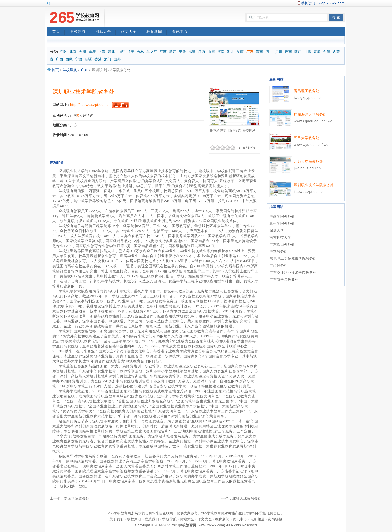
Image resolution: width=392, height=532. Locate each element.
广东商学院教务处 (284, 280)
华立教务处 (279, 251)
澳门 (108, 59)
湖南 (240, 52)
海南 (260, 52)
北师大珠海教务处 (247, 498)
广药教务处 (279, 265)
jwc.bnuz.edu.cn (307, 168)
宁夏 (79, 59)
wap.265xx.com (332, 3)
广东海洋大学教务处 (310, 114)
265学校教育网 (184, 525)
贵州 (279, 52)
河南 (221, 52)
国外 (117, 59)
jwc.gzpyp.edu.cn (308, 98)
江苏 (163, 52)
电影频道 (258, 519)
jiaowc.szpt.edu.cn (309, 192)
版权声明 (134, 519)
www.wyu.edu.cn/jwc (311, 145)
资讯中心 (182, 32)
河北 (112, 52)
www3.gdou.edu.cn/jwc (313, 121)
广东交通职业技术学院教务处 (293, 273)
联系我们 (152, 519)
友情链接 (275, 519)
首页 (59, 32)
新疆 (89, 59)
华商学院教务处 (282, 216)
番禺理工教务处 (307, 91)
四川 (269, 52)
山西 (121, 52)
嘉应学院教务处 (77, 498)
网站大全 (106, 32)
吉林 (140, 52)
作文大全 (131, 32)
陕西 (298, 52)
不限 (63, 52)
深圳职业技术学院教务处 (84, 92)
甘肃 (308, 52)
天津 (83, 52)
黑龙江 (152, 52)
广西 (60, 59)
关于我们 (117, 519)
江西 (202, 52)
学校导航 (80, 32)
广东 (250, 52)
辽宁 (131, 52)
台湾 (327, 52)
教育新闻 (157, 32)
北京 (73, 52)
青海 (317, 52)
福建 (192, 52)
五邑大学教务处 (307, 138)
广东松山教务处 (282, 244)
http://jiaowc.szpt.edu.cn (90, 105)
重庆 (92, 52)
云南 (288, 52)
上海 (102, 52)
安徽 (183, 52)
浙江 (173, 52)
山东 (211, 52)
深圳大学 (277, 230)
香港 (98, 59)
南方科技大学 (280, 237)
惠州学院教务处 (282, 223)
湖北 (231, 52)
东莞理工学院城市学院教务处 (293, 258)
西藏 (69, 59)
